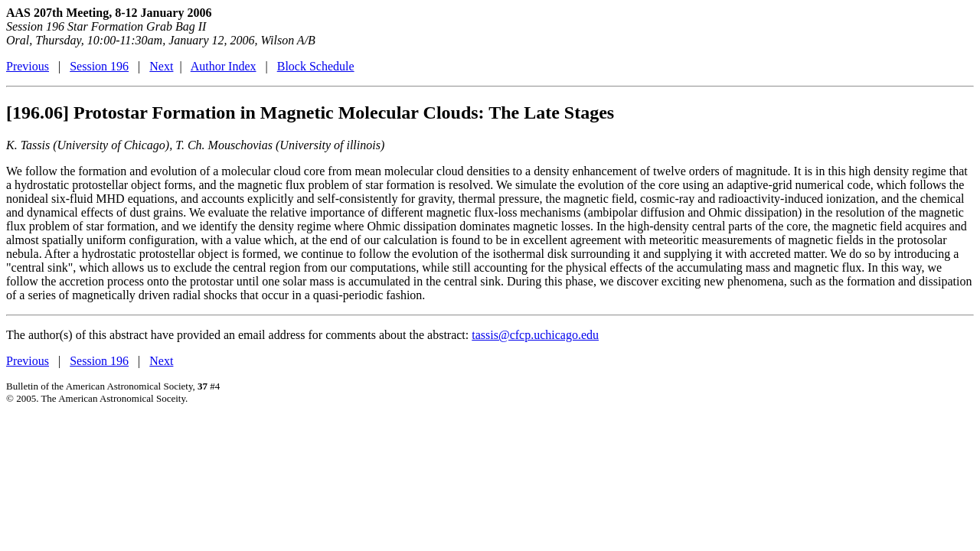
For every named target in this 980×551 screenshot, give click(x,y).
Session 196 (99, 66)
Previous (28, 66)
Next (161, 66)
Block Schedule (316, 66)
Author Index (224, 66)
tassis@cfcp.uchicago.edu (535, 335)
